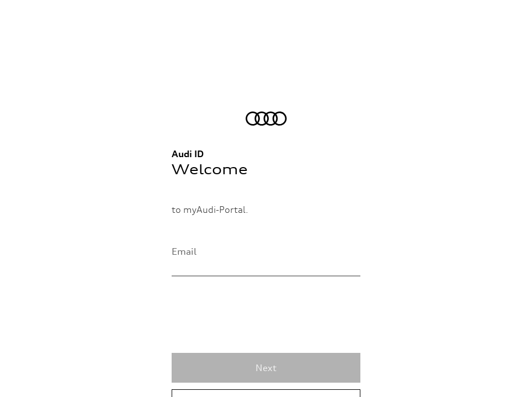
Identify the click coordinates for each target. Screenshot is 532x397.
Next (266, 368)
